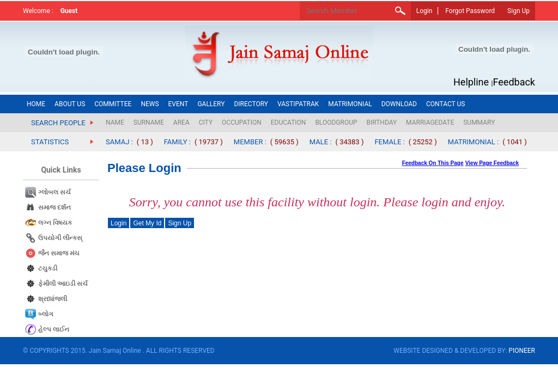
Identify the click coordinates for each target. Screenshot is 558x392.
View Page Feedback (492, 163)
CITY (206, 122)
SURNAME (149, 122)
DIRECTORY (251, 104)
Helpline (471, 82)
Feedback (514, 82)
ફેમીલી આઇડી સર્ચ (63, 284)
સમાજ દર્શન (54, 207)
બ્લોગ (46, 314)
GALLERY (211, 104)
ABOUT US (70, 104)
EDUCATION (289, 122)
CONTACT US (445, 104)
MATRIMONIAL (350, 104)
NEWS (150, 104)
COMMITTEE (113, 104)
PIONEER (522, 351)
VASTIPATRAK (298, 104)
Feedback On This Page (433, 163)
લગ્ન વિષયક (55, 223)
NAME (115, 122)
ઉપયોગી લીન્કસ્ (60, 238)
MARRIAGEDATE (430, 122)
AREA (181, 122)
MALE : (321, 142)
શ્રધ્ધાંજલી (53, 299)
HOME (36, 104)
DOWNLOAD (399, 104)
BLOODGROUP (336, 122)
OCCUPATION (242, 122)
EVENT (178, 104)
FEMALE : (389, 142)
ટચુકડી (48, 268)
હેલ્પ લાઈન (54, 329)
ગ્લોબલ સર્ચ (54, 192)
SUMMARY (479, 122)
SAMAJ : (119, 142)
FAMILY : (177, 142)
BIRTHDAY (382, 122)
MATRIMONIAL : (474, 142)
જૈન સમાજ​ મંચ (59, 253)
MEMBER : (250, 142)
